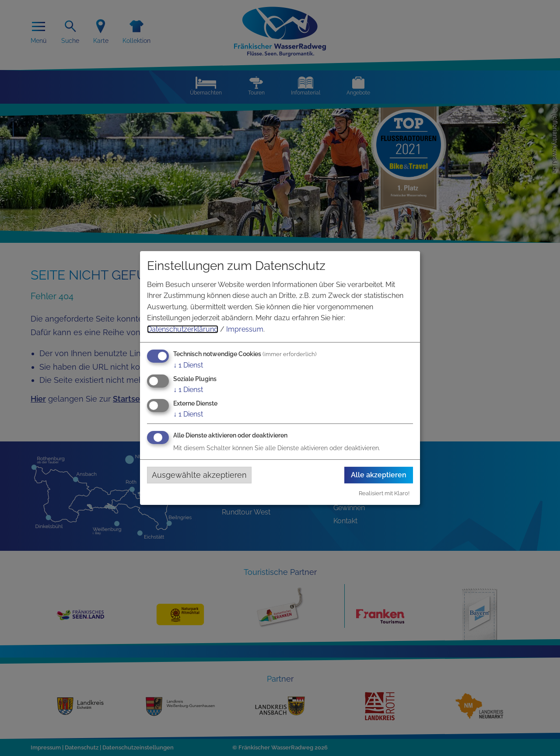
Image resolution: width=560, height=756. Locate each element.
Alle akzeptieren (379, 475)
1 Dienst (188, 365)
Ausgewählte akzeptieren (199, 475)
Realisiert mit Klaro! (384, 493)
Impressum (245, 329)
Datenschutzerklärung (183, 329)
